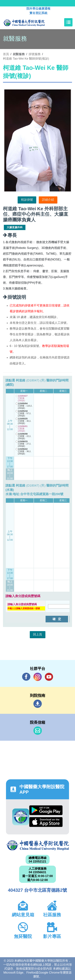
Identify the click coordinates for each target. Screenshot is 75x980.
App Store (46, 822)
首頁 (6, 54)
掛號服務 (35, 54)
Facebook (26, 677)
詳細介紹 (48, 200)
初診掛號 (27, 200)
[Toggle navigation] (68, 22)
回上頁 (38, 634)
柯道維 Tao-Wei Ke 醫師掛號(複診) (26, 59)
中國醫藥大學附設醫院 (37, 845)
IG (38, 677)
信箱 (38, 731)
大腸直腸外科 (15, 227)
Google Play (46, 810)
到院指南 (38, 704)
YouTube (49, 677)
